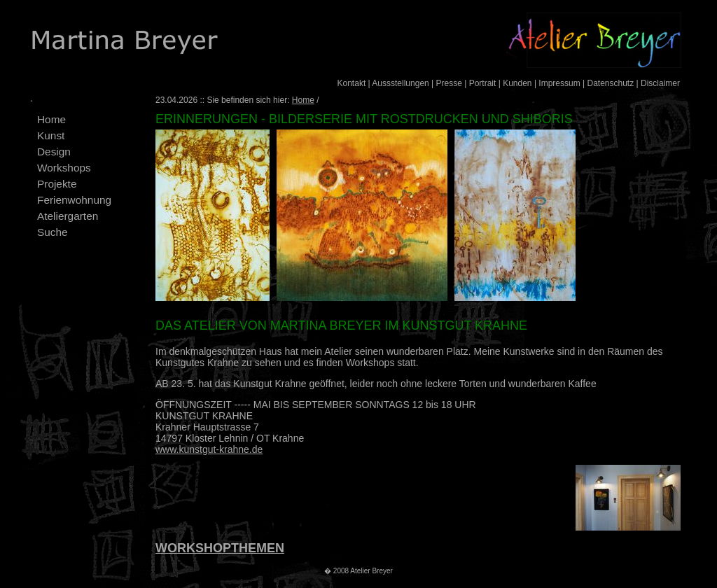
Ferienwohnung (74, 200)
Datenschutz (610, 83)
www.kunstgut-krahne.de (209, 449)
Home (51, 119)
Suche (53, 232)
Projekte (57, 184)
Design (54, 152)
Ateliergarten (68, 216)
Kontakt (352, 83)
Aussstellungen (400, 83)
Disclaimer (660, 83)
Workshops (64, 168)
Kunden (517, 83)
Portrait (483, 83)
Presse (449, 83)
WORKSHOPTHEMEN (220, 548)
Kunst (51, 135)
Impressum (559, 83)
